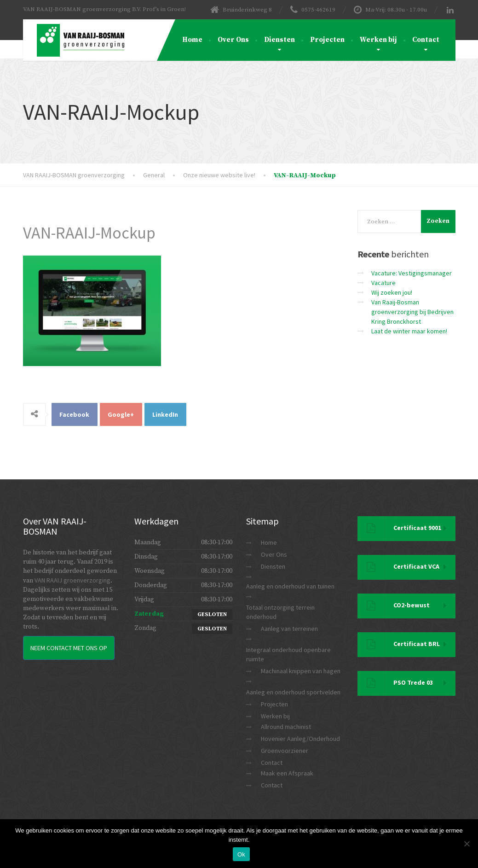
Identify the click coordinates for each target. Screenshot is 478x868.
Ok (241, 854)
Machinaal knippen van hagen (301, 671)
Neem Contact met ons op (69, 648)
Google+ (121, 414)
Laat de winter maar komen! (409, 331)
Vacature (383, 283)
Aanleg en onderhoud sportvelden (293, 692)
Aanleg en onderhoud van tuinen (290, 586)
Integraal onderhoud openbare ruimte (288, 654)
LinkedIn (165, 414)
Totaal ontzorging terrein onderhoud (280, 612)
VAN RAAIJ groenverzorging (72, 580)
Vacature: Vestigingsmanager (412, 273)
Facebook (74, 414)
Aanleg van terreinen (289, 629)
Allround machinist (286, 727)
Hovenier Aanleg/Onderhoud (300, 739)
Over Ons (233, 40)
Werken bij (378, 40)
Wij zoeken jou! (392, 292)
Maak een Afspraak (287, 773)
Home (192, 40)
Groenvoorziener (285, 751)
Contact (426, 40)
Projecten (327, 40)
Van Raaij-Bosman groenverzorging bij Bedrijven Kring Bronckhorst (412, 312)
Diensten (279, 40)
